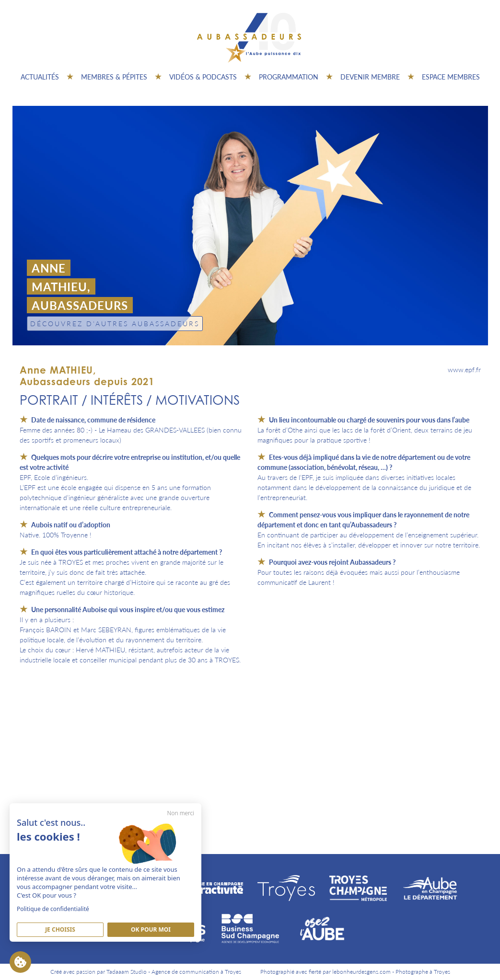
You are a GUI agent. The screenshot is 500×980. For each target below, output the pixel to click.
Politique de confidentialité (53, 909)
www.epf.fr (464, 369)
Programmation (289, 77)
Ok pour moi (151, 929)
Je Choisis (60, 929)
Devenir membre (370, 77)
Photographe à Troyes (423, 972)
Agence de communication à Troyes (196, 972)
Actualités (40, 77)
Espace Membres (451, 77)
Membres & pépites (114, 77)
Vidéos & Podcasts (203, 77)
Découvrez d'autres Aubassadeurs (115, 323)
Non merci (181, 813)
